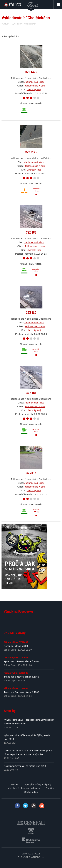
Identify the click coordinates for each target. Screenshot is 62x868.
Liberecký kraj (34, 89)
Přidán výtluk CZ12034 (16, 688)
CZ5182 (31, 313)
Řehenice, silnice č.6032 (16, 646)
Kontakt (15, 784)
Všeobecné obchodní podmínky (24, 788)
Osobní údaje (31, 792)
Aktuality (10, 711)
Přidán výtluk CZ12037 (16, 642)
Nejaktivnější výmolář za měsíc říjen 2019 (25, 766)
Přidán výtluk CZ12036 (16, 658)
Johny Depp (10, 650)
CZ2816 (31, 473)
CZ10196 (31, 152)
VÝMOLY (6, 24)
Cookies (50, 788)
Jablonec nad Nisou (34, 82)
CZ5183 (31, 232)
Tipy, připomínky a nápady (38, 784)
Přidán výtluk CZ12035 (16, 673)
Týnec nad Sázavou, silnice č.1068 (21, 661)
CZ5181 (31, 393)
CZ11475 (31, 72)
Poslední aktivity (15, 633)
